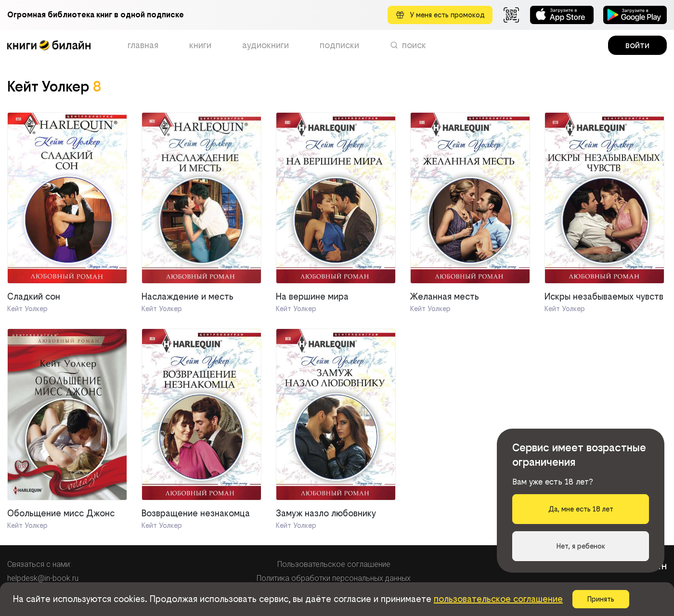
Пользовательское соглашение (334, 564)
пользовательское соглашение (498, 599)
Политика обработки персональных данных (334, 578)
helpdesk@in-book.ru (43, 578)
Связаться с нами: (39, 564)
